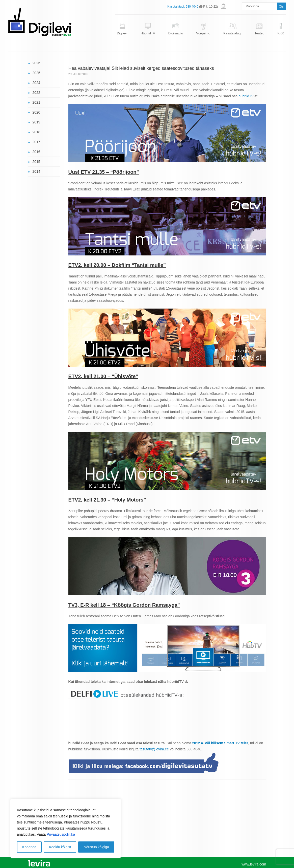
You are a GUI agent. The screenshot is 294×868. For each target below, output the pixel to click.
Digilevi (122, 33)
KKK (281, 33)
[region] (66, 828)
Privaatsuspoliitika (61, 834)
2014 (36, 171)
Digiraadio (176, 33)
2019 (36, 122)
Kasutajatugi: (176, 7)
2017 (36, 142)
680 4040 (192, 7)
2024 (36, 83)
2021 (36, 102)
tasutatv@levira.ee (154, 749)
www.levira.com (254, 864)
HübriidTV (148, 33)
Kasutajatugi (232, 33)
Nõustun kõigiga (96, 847)
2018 (36, 132)
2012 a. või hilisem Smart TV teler (220, 743)
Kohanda (29, 847)
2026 (36, 63)
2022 (36, 93)
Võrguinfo (203, 33)
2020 (36, 112)
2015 (36, 162)
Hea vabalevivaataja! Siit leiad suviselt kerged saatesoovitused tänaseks (141, 68)
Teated (259, 33)
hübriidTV (246, 96)
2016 (36, 152)
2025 (36, 73)
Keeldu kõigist (60, 847)
